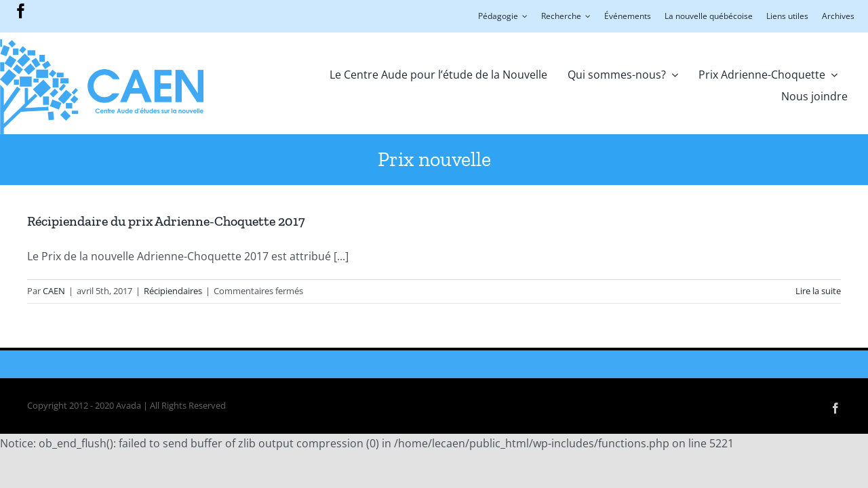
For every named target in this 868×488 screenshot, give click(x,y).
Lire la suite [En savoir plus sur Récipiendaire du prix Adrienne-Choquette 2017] (818, 291)
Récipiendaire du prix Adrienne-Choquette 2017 (166, 221)
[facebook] (21, 11)
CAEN (54, 291)
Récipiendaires (173, 291)
